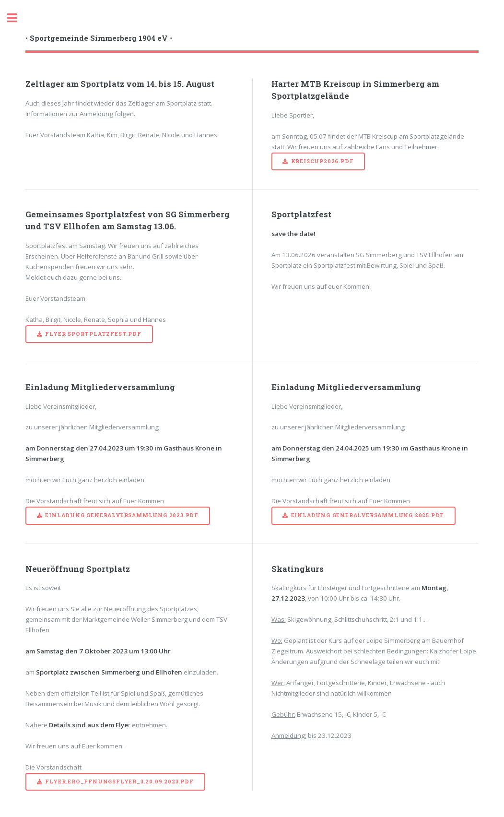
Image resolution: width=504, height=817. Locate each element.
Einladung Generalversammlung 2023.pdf (122, 515)
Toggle (17, 18)
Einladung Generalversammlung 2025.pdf (368, 515)
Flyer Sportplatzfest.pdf (93, 334)
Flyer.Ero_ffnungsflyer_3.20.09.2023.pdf (119, 781)
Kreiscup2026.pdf (322, 161)
